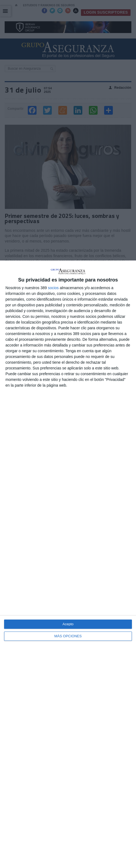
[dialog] (68, 564)
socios (53, 288)
